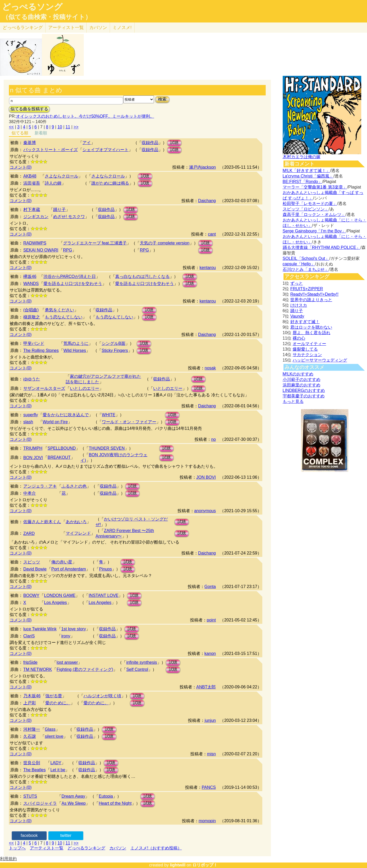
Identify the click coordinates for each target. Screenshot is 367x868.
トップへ (17, 848)
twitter (66, 835)
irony (66, 636)
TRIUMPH (33, 448)
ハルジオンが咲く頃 (102, 696)
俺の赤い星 (62, 562)
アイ (87, 143)
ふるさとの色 (74, 486)
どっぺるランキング (86, 848)
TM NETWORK (38, 669)
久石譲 (30, 736)
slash (28, 422)
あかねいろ (76, 522)
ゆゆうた (32, 379)
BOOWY (31, 595)
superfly (31, 415)
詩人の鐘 (53, 183)
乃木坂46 (32, 696)
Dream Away (73, 796)
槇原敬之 (32, 317)
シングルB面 (113, 343)
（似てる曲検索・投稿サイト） (47, 17)
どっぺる (23, 28)
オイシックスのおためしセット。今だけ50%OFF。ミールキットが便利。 (85, 116)
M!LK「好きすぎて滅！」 (306, 171)
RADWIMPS (35, 243)
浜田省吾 (32, 183)
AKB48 (30, 176)
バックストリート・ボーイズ (51, 150)
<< (11, 127)
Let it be (58, 770)
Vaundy (297, 316)
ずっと (297, 283)
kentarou (208, 268)
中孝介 (30, 493)
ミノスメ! (122, 28)
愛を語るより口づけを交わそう (73, 284)
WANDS (31, 284)
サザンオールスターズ (44, 388)
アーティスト (66, 28)
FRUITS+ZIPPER (307, 289)
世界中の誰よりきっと (311, 300)
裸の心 (299, 338)
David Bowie (35, 569)
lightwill (178, 865)
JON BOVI (206, 477)
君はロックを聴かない (311, 327)
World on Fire (55, 422)
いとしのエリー (85, 388)
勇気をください (59, 310)
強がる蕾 (54, 696)
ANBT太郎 (206, 687)
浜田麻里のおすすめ (302, 385)
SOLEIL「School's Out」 (306, 258)
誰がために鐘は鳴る (110, 183)
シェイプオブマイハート (105, 150)
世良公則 (32, 763)
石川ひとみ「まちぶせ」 (306, 269)
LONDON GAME (60, 595)
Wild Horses (75, 350)
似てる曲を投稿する (29, 109)
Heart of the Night (115, 803)
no (214, 439)
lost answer (67, 662)
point (211, 620)
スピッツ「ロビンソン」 (306, 209)
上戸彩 (30, 703)
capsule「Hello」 (299, 264)
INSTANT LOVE (103, 595)
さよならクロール (62, 176)
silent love (54, 736)
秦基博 (30, 143)
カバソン (98, 28)
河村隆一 (32, 729)
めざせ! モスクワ (69, 217)
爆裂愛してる (305, 349)
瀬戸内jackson (202, 167)
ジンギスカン (36, 217)
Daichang (207, 201)
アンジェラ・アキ (40, 486)
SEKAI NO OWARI (41, 250)
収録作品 (150, 143)
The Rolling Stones (41, 350)
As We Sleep (74, 803)
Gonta (210, 587)
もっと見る (293, 401)
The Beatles (34, 770)
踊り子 (59, 210)
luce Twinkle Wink (40, 629)
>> (76, 127)
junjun (210, 720)
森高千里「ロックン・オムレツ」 (314, 215)
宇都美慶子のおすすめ (304, 396)
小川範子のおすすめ (302, 379)
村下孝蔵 (32, 210)
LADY (56, 763)
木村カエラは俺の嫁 (302, 157)
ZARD (29, 533)
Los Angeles (55, 603)
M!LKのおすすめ (298, 374)
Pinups (105, 569)
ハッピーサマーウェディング (320, 360)
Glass (50, 729)
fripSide (30, 662)
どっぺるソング (32, 7)
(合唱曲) (31, 310)
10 (60, 127)
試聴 (174, 143)
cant (212, 234)
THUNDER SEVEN (107, 448)
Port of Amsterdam (69, 569)
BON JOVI (33, 458)
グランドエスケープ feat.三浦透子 (95, 243)
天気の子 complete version (165, 243)
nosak (210, 368)
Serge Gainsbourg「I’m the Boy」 (314, 231)
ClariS (29, 636)
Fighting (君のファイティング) (85, 669)
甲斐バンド (34, 343)
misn (212, 754)
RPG (68, 250)
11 (68, 127)
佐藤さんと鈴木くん (42, 522)
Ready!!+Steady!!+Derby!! (314, 294)
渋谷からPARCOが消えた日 (70, 276)
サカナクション (307, 355)
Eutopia (106, 796)
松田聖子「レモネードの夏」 (310, 204)
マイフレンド (78, 533)
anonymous (205, 511)
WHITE (109, 415)
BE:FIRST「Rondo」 (302, 182)
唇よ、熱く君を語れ (312, 333)
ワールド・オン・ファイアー (129, 422)
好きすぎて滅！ (305, 322)
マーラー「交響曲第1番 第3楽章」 (315, 187)
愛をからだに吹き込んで (66, 415)
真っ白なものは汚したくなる (142, 276)
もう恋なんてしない (64, 317)
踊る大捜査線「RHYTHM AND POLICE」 (322, 247)
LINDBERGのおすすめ (304, 390)
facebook (29, 835)
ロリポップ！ (205, 865)
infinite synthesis (141, 662)
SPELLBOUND (62, 448)
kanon (210, 653)
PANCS (209, 787)
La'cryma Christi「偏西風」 (308, 176)
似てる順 (20, 133)
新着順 (41, 133)
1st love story (74, 629)
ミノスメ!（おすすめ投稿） (156, 848)
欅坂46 (30, 276)
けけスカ (299, 305)
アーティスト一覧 (47, 848)
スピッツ (32, 562)
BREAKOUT (59, 457)
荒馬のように (76, 343)
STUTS (30, 796)
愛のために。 (58, 703)
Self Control (137, 669)
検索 (162, 99)
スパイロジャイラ (40, 803)
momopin (207, 821)
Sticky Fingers (115, 350)
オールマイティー (309, 344)
